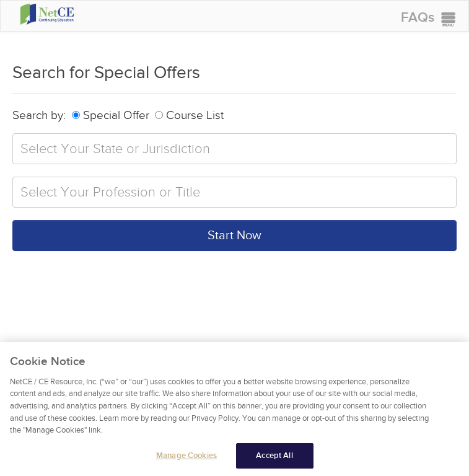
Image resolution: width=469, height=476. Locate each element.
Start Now (234, 236)
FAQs (418, 18)
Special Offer (111, 115)
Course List (189, 115)
